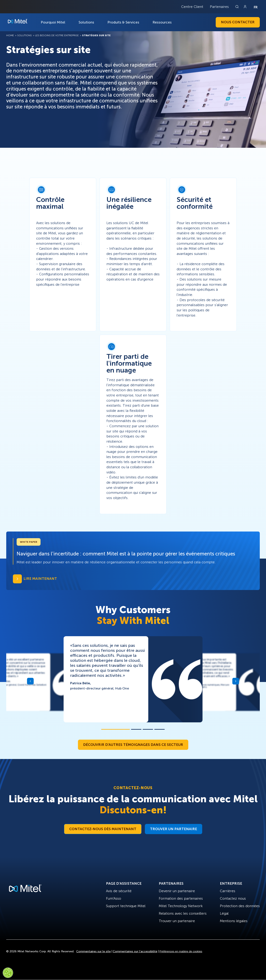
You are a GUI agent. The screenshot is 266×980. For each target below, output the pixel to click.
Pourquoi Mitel (53, 22)
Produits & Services (123, 22)
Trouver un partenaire (174, 829)
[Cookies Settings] (8, 973)
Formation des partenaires (181, 898)
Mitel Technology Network (181, 906)
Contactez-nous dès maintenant (103, 829)
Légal (224, 913)
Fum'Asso (114, 898)
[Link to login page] (245, 7)
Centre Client (192, 7)
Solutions (86, 22)
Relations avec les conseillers (183, 913)
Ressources (162, 22)
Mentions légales (234, 921)
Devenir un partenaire (177, 891)
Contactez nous (233, 898)
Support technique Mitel (126, 906)
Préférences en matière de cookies (181, 951)
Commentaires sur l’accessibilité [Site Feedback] (135, 951)
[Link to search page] (238, 7)
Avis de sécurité (119, 891)
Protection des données (240, 906)
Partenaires (219, 7)
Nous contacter (238, 22)
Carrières (228, 891)
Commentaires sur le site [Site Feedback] (94, 951)
